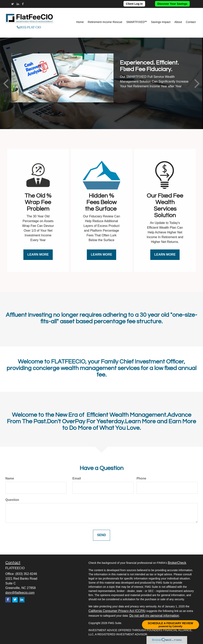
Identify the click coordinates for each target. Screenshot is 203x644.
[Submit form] (101, 535)
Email (77, 478)
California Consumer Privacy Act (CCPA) (117, 611)
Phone (141, 478)
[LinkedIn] (18, 4)
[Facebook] (23, 4)
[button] (105, 22)
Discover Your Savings (172, 4)
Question (12, 500)
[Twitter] (13, 4)
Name (10, 478)
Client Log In (134, 4)
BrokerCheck (177, 563)
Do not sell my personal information (154, 616)
